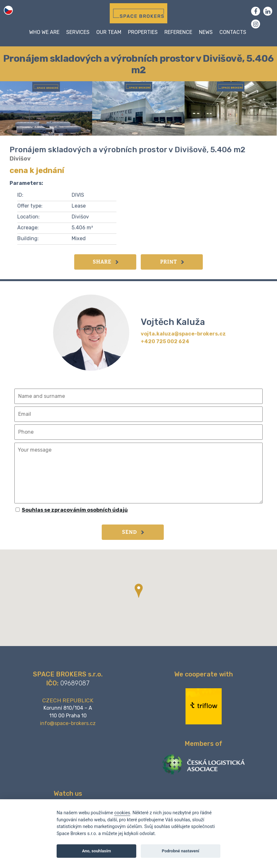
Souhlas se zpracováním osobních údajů (75, 510)
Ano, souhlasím (96, 851)
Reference (178, 32)
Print (172, 262)
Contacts (233, 32)
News (206, 32)
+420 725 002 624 (165, 341)
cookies (122, 813)
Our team (109, 32)
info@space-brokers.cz (68, 723)
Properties (143, 32)
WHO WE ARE (44, 32)
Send (133, 532)
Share (106, 262)
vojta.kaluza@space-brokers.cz (183, 334)
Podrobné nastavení (181, 851)
